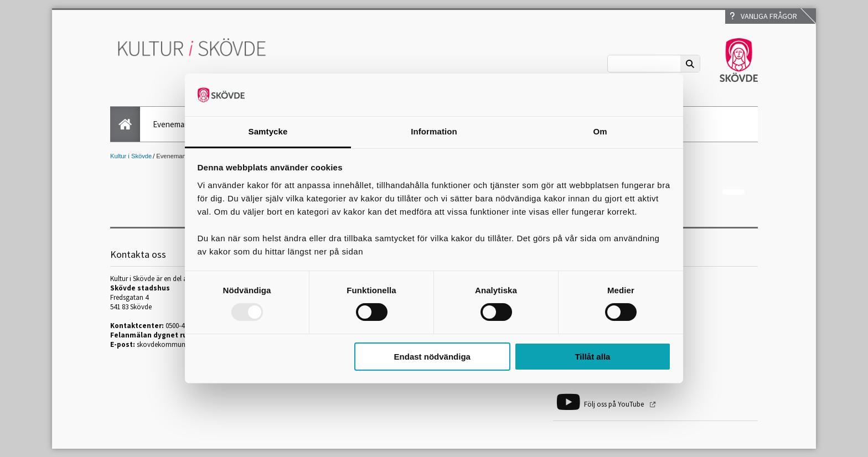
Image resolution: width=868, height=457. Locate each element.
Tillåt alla (592, 357)
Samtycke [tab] (268, 131)
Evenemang (173, 124)
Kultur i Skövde (131, 156)
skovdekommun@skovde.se (179, 344)
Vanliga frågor (763, 16)
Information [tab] (434, 131)
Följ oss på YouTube (615, 404)
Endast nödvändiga (432, 357)
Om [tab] (600, 131)
